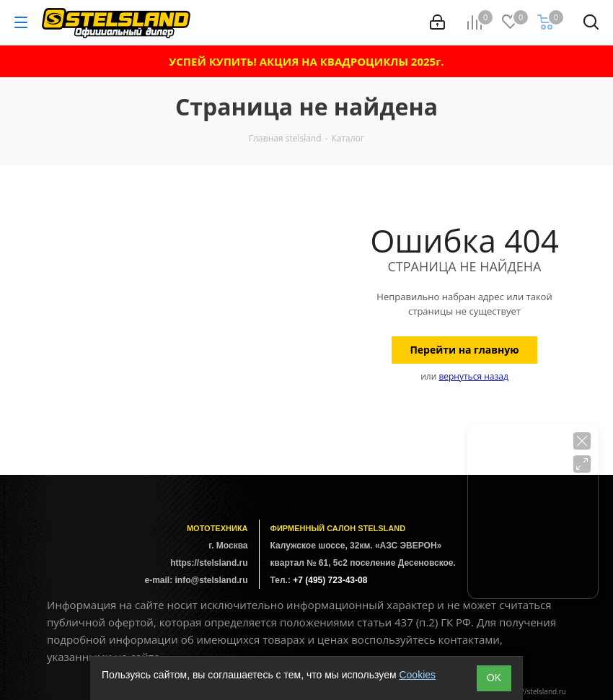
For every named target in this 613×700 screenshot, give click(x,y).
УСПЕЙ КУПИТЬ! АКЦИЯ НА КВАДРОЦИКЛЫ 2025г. (306, 61)
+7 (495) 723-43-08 (330, 580)
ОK (494, 678)
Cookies (417, 675)
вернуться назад (473, 376)
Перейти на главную (464, 350)
